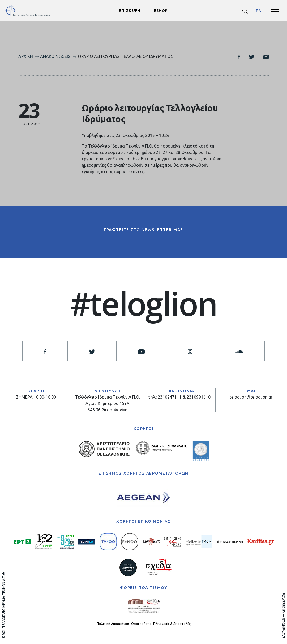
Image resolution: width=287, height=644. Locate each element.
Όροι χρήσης (141, 624)
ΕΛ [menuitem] (258, 11)
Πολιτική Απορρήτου (113, 624)
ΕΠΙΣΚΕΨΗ (130, 11)
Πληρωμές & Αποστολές (172, 624)
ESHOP (161, 11)
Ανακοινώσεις (55, 56)
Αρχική (26, 56)
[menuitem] (258, 11)
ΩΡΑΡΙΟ (36, 391)
